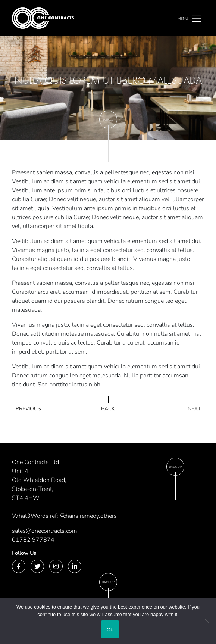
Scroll (108, 120)
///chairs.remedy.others (88, 516)
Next (194, 409)
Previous (28, 409)
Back (108, 409)
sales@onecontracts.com (45, 531)
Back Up (175, 467)
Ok (110, 630)
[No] (207, 621)
